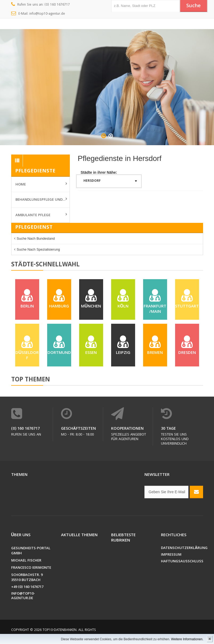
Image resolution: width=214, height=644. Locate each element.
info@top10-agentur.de (23, 596)
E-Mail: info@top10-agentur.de (38, 14)
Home (21, 185)
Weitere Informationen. (187, 639)
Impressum (171, 555)
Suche (193, 6)
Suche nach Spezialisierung (39, 249)
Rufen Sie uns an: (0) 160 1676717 (41, 5)
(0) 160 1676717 (25, 429)
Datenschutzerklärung (182, 549)
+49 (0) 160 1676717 (27, 588)
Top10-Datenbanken (60, 631)
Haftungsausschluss (182, 562)
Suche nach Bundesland (36, 238)
